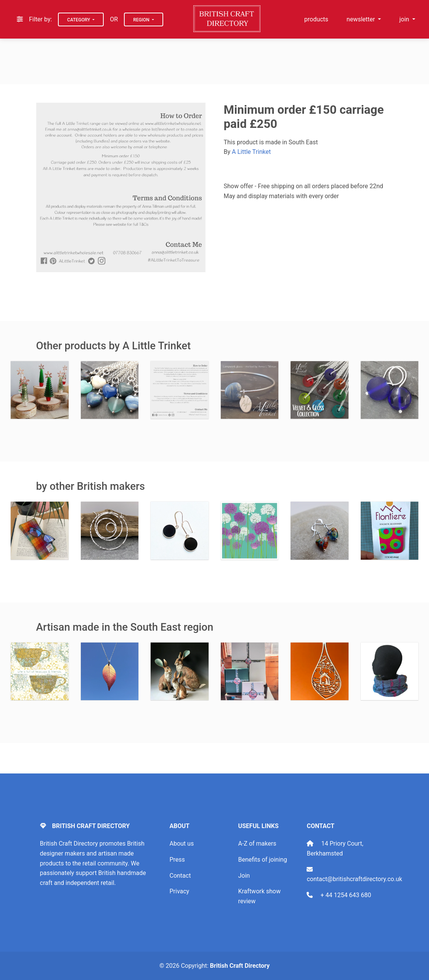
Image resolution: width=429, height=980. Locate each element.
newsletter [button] (362, 19)
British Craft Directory (240, 966)
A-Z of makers (257, 844)
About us (182, 844)
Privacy (179, 891)
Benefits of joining (262, 860)
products (316, 19)
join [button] (405, 19)
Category (79, 20)
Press (177, 860)
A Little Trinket (251, 152)
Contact (180, 876)
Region (142, 20)
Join (244, 876)
